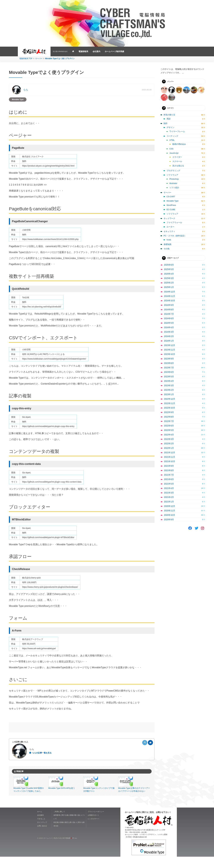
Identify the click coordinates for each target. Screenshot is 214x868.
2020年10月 (169, 515)
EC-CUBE (171, 209)
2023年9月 (169, 359)
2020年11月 (169, 511)
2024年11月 (169, 296)
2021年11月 (169, 457)
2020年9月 (169, 519)
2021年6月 (169, 479)
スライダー (177, 157)
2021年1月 (169, 502)
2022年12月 (169, 399)
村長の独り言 (169, 115)
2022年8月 (169, 417)
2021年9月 (169, 466)
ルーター (170, 227)
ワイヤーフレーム (177, 131)
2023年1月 (169, 394)
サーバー (39, 59)
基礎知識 (167, 244)
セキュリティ (169, 231)
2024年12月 (169, 292)
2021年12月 (169, 452)
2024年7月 (169, 314)
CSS (171, 149)
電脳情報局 (83, 51)
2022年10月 (169, 408)
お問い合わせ (42, 837)
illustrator (173, 183)
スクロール (177, 161)
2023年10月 (169, 354)
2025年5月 (169, 269)
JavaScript (174, 153)
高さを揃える (178, 166)
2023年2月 (169, 390)
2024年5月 (169, 323)
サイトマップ (42, 834)
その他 (167, 249)
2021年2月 (169, 497)
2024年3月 (169, 332)
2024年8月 (169, 309)
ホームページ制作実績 (114, 51)
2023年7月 (169, 368)
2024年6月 (169, 318)
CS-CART (171, 197)
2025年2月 (169, 283)
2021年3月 (169, 493)
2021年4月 (169, 488)
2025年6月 (169, 265)
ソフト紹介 (174, 188)
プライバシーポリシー (96, 823)
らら (26, 90)
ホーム (40, 823)
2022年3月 (169, 439)
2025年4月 (169, 274)
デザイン (170, 127)
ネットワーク (169, 218)
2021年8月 (169, 470)
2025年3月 (169, 278)
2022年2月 (169, 444)
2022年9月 (169, 412)
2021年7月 (169, 475)
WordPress (171, 205)
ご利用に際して (59, 823)
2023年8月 (169, 363)
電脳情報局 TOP (26, 59)
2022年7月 (169, 421)
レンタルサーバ (93, 830)
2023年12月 (169, 345)
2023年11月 (169, 350)
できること (41, 830)
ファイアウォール (174, 222)
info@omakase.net (140, 848)
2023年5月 (169, 377)
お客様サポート (93, 827)
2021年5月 (169, 484)
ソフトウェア (172, 175)
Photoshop (174, 179)
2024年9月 (169, 305)
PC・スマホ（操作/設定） (175, 236)
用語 (169, 119)
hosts (169, 240)
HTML (172, 140)
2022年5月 (169, 430)
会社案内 (96, 51)
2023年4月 (169, 381)
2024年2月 (169, 336)
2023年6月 (169, 372)
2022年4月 (169, 435)
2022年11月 (169, 403)
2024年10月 (169, 301)
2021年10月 (169, 461)
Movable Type (18, 99)
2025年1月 (169, 287)
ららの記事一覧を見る (42, 753)
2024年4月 (169, 327)
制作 (166, 123)
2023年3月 (169, 385)
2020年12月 (169, 506)
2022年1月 (169, 448)
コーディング (172, 136)
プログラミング (173, 171)
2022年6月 (169, 426)
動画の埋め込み (179, 144)
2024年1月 (169, 341)
